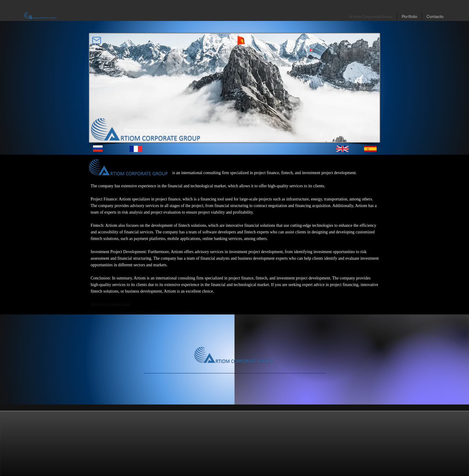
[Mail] (97, 40)
